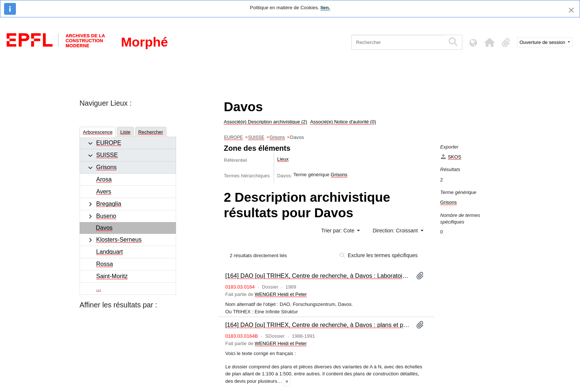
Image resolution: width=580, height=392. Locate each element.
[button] (490, 42)
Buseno (106, 216)
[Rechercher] (398, 42)
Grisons (106, 167)
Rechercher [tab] (151, 132)
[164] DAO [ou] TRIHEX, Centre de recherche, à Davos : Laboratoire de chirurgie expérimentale (318, 276)
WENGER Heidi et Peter (281, 294)
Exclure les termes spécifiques (379, 255)
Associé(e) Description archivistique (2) (265, 122)
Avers (104, 192)
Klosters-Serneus (119, 240)
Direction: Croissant (396, 231)
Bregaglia (109, 204)
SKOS (451, 157)
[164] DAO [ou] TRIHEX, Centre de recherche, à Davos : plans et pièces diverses (318, 325)
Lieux (283, 159)
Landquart (109, 252)
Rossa (104, 264)
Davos (104, 228)
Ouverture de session (543, 42)
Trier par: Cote (338, 231)
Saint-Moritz (112, 276)
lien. (325, 8)
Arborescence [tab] (98, 132)
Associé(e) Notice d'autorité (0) (343, 122)
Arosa (104, 179)
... (99, 288)
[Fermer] (571, 10)
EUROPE (109, 143)
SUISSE (107, 155)
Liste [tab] (125, 132)
